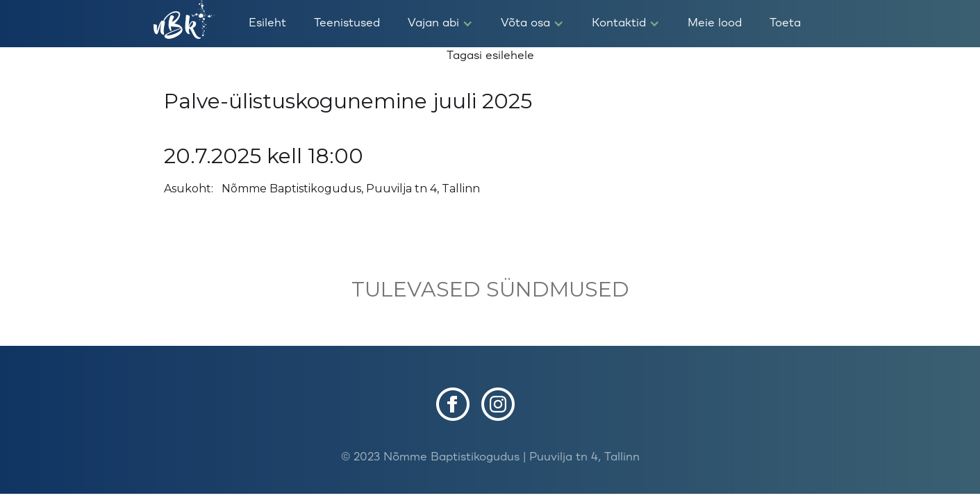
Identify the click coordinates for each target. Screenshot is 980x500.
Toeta (785, 23)
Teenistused (347, 23)
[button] (440, 24)
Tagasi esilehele (490, 56)
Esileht (267, 23)
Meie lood (715, 23)
